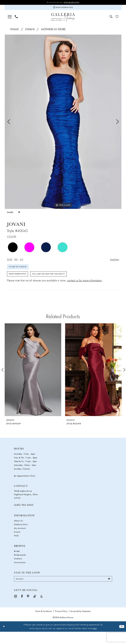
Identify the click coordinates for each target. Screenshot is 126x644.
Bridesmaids (20, 565)
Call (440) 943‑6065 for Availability (64, 283)
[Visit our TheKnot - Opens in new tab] (42, 608)
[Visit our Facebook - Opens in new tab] (22, 608)
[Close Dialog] (5, 639)
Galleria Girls (21, 534)
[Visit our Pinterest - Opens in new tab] (28, 608)
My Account (20, 538)
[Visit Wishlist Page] (117, 20)
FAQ (16, 545)
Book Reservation (75, 3)
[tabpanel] (63, 125)
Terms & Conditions (44, 623)
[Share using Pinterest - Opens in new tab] (19, 215)
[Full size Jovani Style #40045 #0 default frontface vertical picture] (63, 125)
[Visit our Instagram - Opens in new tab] (15, 608)
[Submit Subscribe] (108, 590)
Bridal (17, 561)
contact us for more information (84, 290)
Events (17, 542)
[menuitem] (10, 20)
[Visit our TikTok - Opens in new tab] (35, 608)
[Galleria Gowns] (63, 20)
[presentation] (33, 380)
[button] (10, 20)
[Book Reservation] (63, 9)
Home (15, 32)
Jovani (30, 32)
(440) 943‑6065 (24, 515)
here (95, 641)
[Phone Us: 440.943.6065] (16, 20)
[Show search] (111, 20)
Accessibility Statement (81, 623)
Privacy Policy (61, 623)
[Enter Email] (63, 590)
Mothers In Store (53, 32)
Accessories (20, 572)
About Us (19, 531)
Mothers (18, 568)
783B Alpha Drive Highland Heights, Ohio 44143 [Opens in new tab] (26, 504)
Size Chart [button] (113, 263)
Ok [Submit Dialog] (121, 639)
